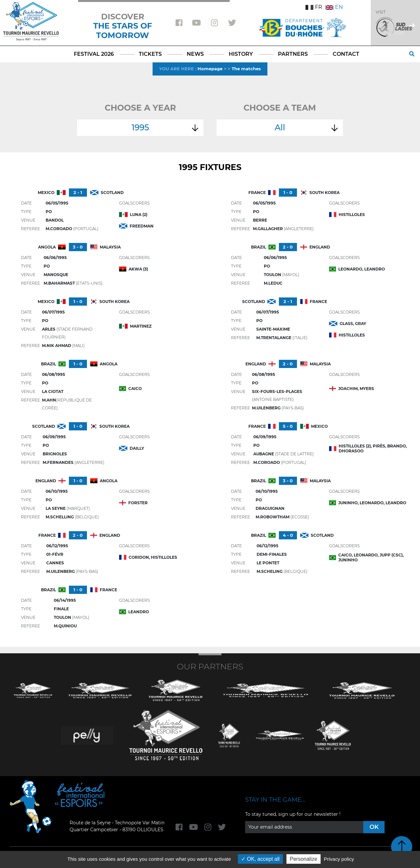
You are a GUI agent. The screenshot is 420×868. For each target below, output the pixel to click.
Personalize (304, 859)
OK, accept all (260, 859)
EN (334, 7)
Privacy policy (339, 859)
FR (314, 7)
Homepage (210, 69)
